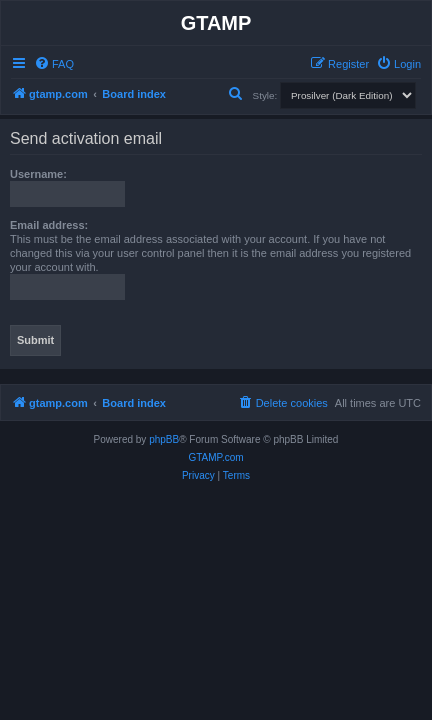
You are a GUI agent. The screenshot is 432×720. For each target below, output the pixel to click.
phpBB (164, 439)
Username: (38, 174)
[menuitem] (54, 64)
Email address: (49, 225)
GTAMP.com (215, 457)
